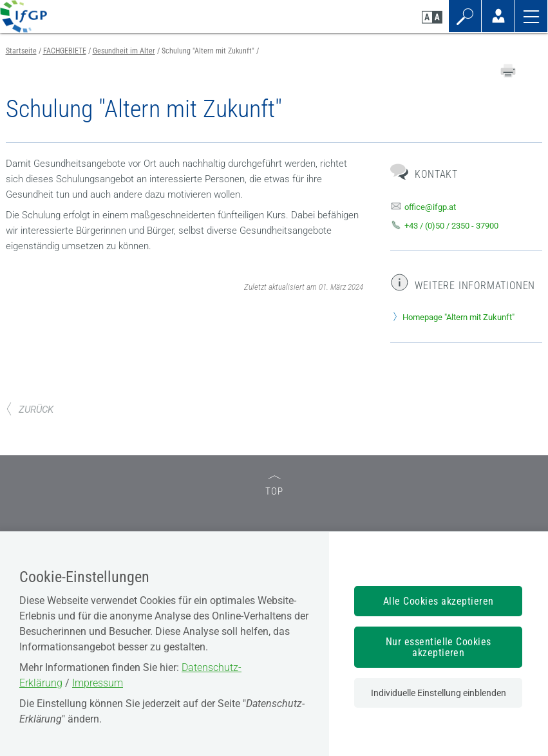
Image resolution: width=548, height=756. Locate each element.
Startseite (21, 51)
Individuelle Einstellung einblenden (439, 693)
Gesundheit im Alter (124, 51)
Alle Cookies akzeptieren (439, 601)
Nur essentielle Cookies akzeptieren (439, 647)
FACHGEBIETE (65, 51)
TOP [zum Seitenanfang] (274, 487)
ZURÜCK (30, 410)
